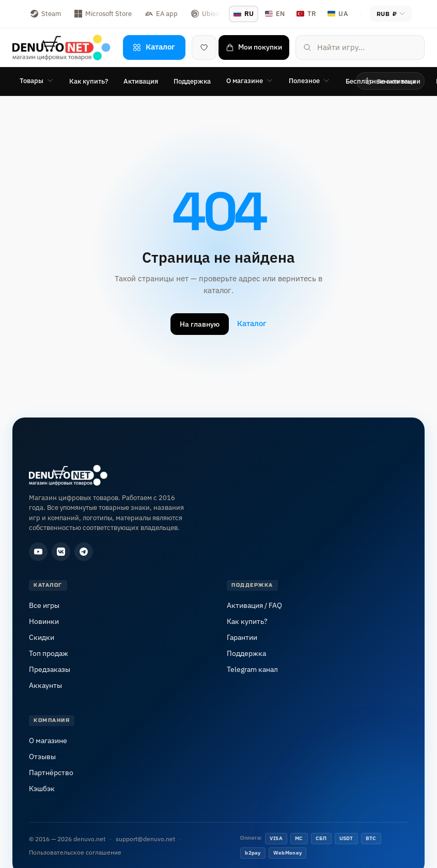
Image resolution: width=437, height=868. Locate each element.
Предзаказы (50, 669)
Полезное (309, 81)
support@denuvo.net (145, 839)
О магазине (250, 81)
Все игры (44, 605)
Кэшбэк (42, 789)
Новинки (44, 621)
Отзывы (42, 757)
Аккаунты (45, 685)
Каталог (252, 323)
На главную (200, 324)
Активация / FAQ (254, 605)
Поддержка (192, 81)
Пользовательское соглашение (75, 852)
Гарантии (242, 637)
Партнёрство (51, 773)
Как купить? (89, 81)
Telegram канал (252, 669)
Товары (37, 81)
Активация (141, 81)
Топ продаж (49, 653)
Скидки (42, 637)
